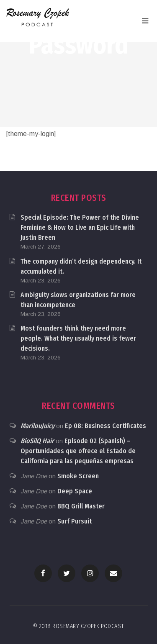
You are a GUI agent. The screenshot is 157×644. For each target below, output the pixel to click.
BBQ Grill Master (81, 506)
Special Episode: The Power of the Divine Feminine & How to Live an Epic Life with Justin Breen (80, 227)
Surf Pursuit (75, 521)
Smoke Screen (78, 476)
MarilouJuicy (37, 426)
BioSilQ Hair (37, 441)
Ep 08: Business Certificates (106, 426)
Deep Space (75, 491)
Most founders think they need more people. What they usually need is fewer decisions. (78, 338)
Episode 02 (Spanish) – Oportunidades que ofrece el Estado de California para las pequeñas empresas (78, 451)
